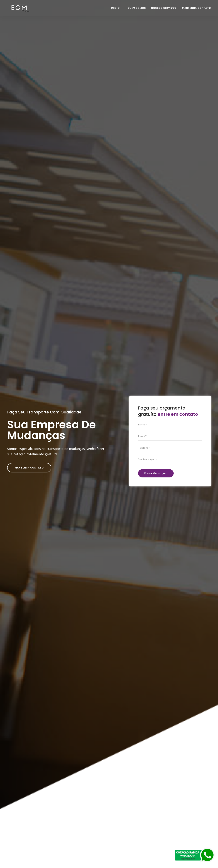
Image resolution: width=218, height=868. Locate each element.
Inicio (115, 8)
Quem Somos (137, 8)
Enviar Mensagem (156, 473)
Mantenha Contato (196, 8)
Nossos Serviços (164, 8)
